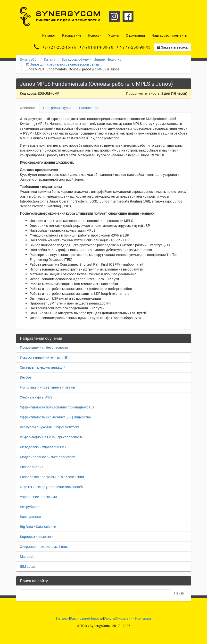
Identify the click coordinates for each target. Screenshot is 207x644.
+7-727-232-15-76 (59, 47)
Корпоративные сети (37, 537)
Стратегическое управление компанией (51, 487)
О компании (125, 618)
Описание (28, 108)
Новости (96, 618)
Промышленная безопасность (44, 347)
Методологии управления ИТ (43, 447)
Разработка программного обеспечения (52, 477)
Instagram (114, 16)
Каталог (50, 59)
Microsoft (27, 556)
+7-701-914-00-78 (96, 47)
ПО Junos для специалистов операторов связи (62, 64)
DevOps (26, 377)
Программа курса (57, 108)
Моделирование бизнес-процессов (48, 457)
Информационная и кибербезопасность (52, 437)
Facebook (128, 16)
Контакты (143, 618)
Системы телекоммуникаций (43, 367)
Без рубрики (30, 507)
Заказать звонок (172, 47)
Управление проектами (38, 497)
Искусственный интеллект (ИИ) (45, 357)
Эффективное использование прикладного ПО (57, 407)
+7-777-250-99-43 (133, 47)
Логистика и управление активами (47, 387)
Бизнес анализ (32, 467)
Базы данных (31, 517)
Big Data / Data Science (38, 527)
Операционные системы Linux (44, 547)
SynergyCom (30, 59)
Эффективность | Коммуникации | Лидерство (55, 417)
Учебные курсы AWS (36, 397)
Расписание (89, 108)
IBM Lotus (28, 566)
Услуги (109, 618)
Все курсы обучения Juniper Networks (91, 59)
